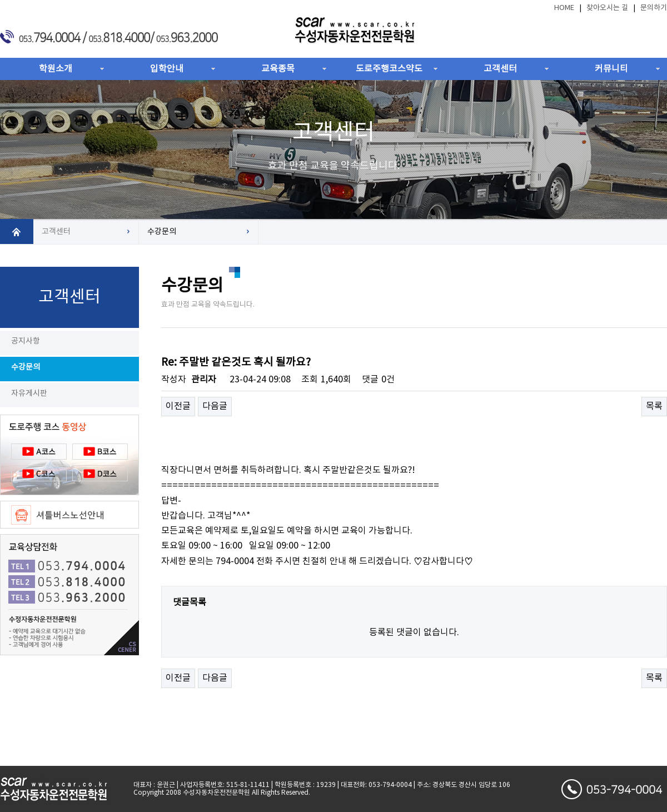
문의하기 (654, 8)
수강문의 (26, 367)
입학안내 (167, 69)
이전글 (178, 406)
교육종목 (278, 69)
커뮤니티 (611, 69)
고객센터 (500, 69)
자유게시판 (29, 393)
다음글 (215, 406)
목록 (654, 406)
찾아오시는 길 (607, 8)
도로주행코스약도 (389, 69)
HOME (564, 8)
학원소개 (56, 69)
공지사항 (26, 341)
